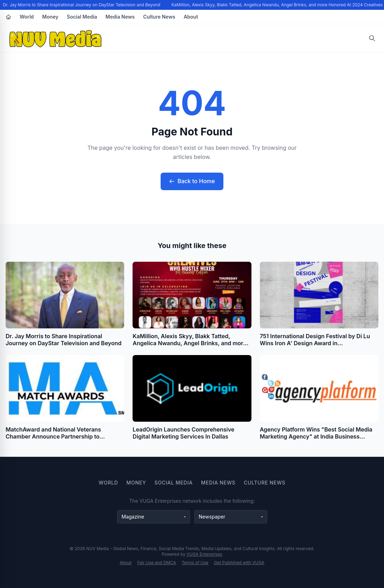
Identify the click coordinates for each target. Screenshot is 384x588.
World (27, 17)
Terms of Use (195, 563)
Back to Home (192, 181)
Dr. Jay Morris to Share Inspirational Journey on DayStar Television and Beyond (82, 5)
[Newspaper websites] (231, 517)
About (191, 17)
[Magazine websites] (154, 517)
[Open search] (372, 38)
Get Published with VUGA (239, 563)
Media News (120, 17)
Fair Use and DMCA (157, 563)
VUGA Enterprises (204, 554)
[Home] (8, 17)
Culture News (159, 17)
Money (50, 17)
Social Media (82, 17)
